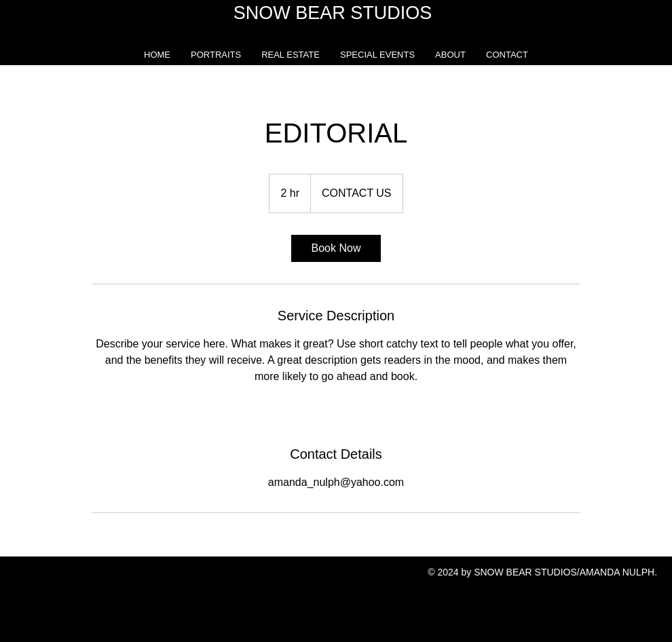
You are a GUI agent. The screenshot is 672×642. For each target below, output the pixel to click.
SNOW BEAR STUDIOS (333, 13)
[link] (336, 248)
